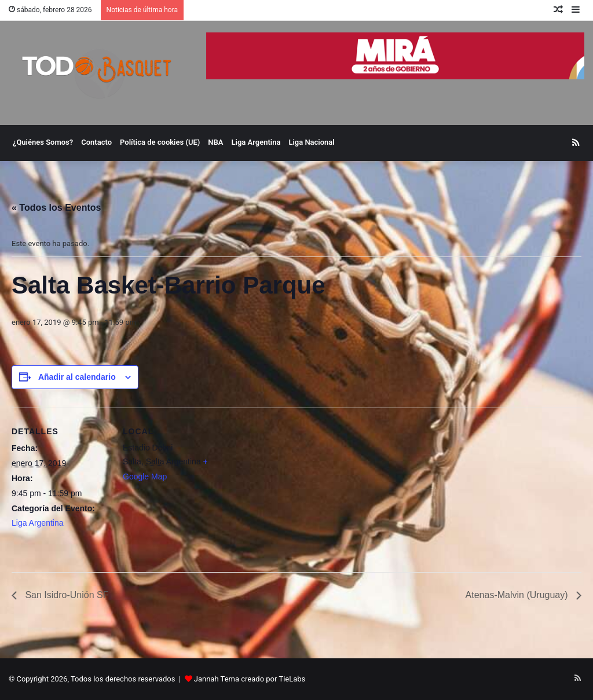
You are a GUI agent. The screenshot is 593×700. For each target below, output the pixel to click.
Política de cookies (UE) (160, 142)
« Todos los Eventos (56, 208)
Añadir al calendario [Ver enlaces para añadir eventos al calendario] (77, 377)
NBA (215, 142)
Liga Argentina (256, 142)
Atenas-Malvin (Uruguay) (518, 595)
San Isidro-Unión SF (66, 595)
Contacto (96, 142)
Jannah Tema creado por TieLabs (250, 679)
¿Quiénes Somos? (43, 142)
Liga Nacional (311, 142)
